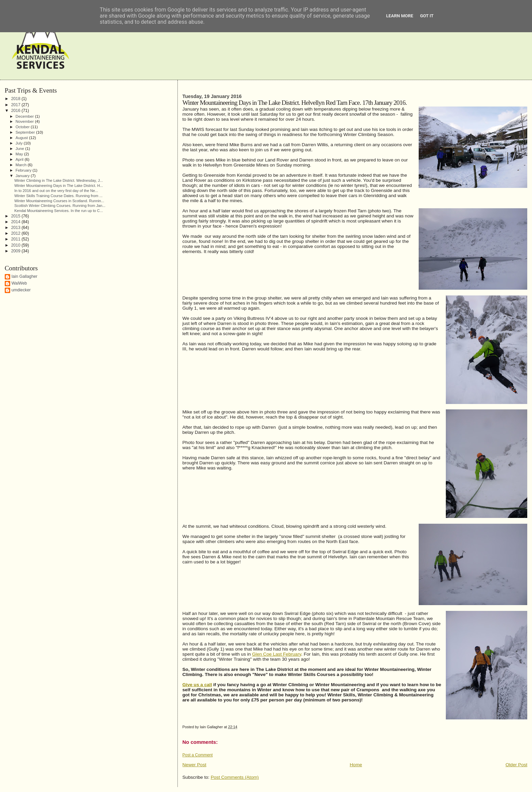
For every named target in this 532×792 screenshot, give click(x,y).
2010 (16, 245)
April (20, 159)
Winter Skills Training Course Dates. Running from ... (58, 196)
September (26, 132)
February (24, 170)
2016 (16, 111)
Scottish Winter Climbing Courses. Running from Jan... (60, 206)
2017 (16, 105)
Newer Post (195, 765)
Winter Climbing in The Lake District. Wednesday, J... (59, 180)
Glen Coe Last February (277, 654)
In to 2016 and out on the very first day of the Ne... (56, 191)
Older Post (516, 765)
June (21, 148)
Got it (427, 16)
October (23, 127)
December (25, 116)
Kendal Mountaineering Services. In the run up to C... (59, 211)
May (20, 154)
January (23, 176)
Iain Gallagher (25, 276)
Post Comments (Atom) (235, 777)
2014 (16, 222)
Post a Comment (198, 755)
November (25, 121)
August (22, 138)
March (22, 165)
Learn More (400, 16)
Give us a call (197, 685)
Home (356, 765)
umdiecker (21, 290)
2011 (16, 239)
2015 (16, 216)
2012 (16, 233)
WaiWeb (19, 283)
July (20, 143)
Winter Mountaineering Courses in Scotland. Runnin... (59, 201)
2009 (16, 251)
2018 (16, 99)
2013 (16, 228)
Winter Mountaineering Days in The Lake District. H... (59, 186)
